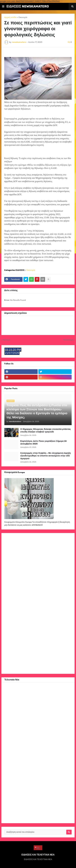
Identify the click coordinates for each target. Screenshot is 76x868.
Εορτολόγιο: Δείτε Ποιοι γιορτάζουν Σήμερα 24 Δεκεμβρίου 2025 (43, 443)
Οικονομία (23, 17)
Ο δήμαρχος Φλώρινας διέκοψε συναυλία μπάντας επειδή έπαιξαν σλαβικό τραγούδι (46, 431)
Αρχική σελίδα (10, 17)
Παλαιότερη (68, 340)
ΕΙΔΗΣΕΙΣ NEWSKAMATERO (28, 6)
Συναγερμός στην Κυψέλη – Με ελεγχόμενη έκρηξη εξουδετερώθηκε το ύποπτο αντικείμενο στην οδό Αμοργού (46, 456)
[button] (3, 6)
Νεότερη (6, 340)
